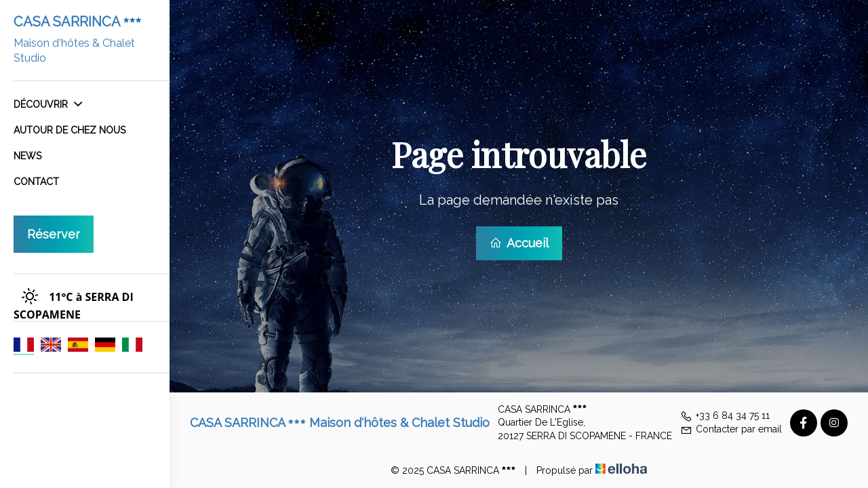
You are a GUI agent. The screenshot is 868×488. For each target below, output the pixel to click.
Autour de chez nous (70, 130)
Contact (36, 182)
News (27, 156)
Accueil (519, 243)
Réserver (54, 234)
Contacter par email (731, 429)
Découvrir (48, 104)
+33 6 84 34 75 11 (725, 415)
